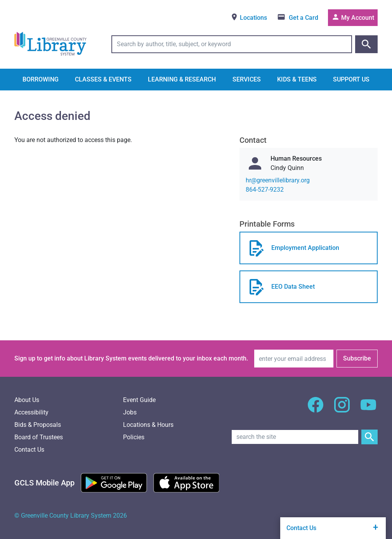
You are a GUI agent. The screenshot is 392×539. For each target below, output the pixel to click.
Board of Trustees (39, 437)
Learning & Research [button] (182, 79)
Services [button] (247, 79)
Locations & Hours (148, 425)
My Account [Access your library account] (353, 17)
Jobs (130, 412)
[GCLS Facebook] (316, 409)
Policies (134, 437)
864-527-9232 (265, 190)
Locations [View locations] (249, 17)
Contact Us (29, 450)
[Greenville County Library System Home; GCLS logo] (50, 44)
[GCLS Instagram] (342, 409)
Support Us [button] (351, 79)
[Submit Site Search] (369, 437)
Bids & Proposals (38, 425)
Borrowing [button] (41, 79)
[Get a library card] (297, 18)
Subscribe (357, 358)
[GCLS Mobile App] (44, 483)
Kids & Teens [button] (297, 79)
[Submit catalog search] (366, 44)
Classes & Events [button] (103, 79)
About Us (27, 400)
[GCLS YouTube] (368, 409)
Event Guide (139, 400)
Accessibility (31, 412)
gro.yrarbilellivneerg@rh (278, 180)
